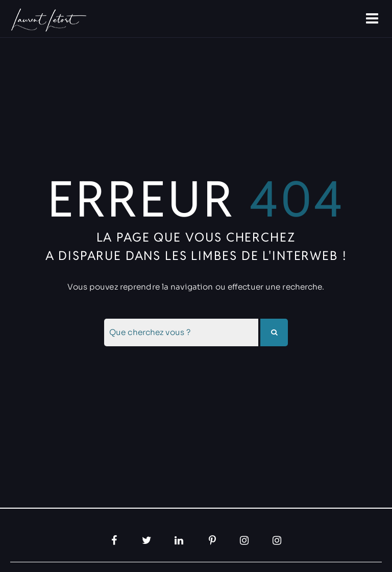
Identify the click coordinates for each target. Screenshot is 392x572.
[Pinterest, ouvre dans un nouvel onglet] (212, 540)
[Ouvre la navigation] (373, 19)
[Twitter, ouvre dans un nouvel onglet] (147, 540)
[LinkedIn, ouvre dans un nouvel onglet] (180, 540)
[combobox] (181, 332)
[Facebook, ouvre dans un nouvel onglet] (114, 540)
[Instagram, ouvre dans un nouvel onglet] (245, 540)
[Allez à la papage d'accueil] (47, 20)
